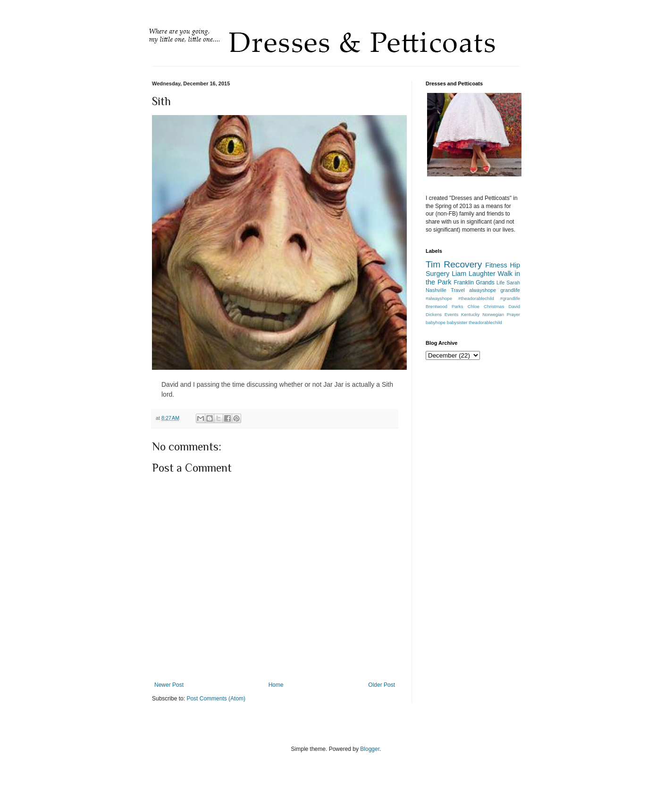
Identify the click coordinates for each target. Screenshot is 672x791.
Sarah (513, 283)
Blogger (370, 749)
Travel (458, 290)
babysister (457, 322)
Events (451, 314)
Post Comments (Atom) (216, 699)
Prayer (513, 314)
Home (276, 685)
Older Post (382, 685)
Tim (433, 264)
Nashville (436, 290)
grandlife (510, 290)
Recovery (463, 264)
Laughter (482, 274)
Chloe (474, 306)
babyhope (436, 322)
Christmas (494, 306)
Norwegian (493, 314)
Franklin (464, 283)
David (514, 306)
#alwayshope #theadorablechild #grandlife (473, 298)
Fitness (496, 265)
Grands (485, 283)
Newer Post (169, 685)
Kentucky (470, 314)
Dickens (434, 314)
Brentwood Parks (445, 306)
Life (500, 283)
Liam (459, 274)
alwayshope (483, 290)
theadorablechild (485, 322)
